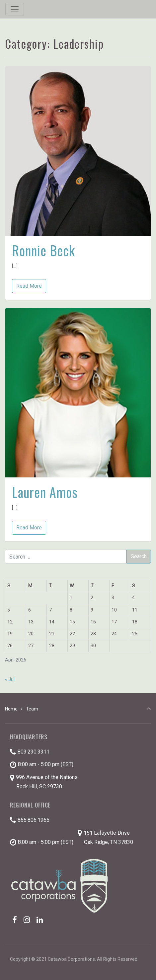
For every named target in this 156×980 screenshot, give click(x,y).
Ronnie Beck (43, 250)
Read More (29, 286)
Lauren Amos (45, 492)
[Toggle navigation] (15, 9)
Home (11, 709)
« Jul (10, 679)
